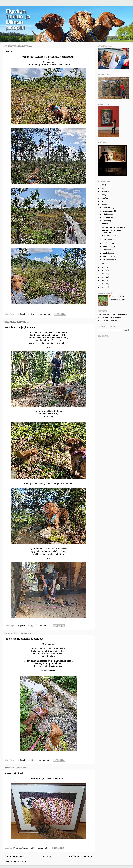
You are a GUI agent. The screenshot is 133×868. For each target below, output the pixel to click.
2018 (103, 267)
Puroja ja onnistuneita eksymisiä (24, 639)
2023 (103, 195)
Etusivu (48, 856)
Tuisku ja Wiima (119, 297)
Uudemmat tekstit (15, 856)
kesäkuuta (107, 243)
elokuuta (106, 221)
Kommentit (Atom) (18, 862)
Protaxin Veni (104, 321)
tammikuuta (108, 260)
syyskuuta (107, 218)
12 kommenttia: (44, 314)
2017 (103, 271)
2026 (103, 185)
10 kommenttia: (43, 626)
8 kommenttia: (43, 848)
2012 (103, 287)
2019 (103, 264)
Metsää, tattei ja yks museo (20, 327)
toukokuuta (107, 247)
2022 (103, 198)
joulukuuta (107, 208)
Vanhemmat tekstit (81, 856)
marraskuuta (108, 211)
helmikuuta (107, 257)
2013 (103, 284)
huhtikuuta (107, 250)
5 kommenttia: (44, 760)
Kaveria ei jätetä (14, 773)
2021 (103, 202)
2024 (103, 192)
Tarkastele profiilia (117, 300)
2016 (103, 274)
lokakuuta (107, 214)
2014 (103, 281)
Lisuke (8, 52)
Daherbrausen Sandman (108, 315)
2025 (103, 188)
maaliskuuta (108, 253)
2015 (103, 277)
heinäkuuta (107, 240)
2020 (103, 205)
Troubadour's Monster (107, 318)
